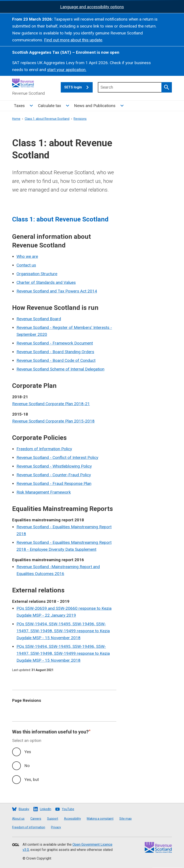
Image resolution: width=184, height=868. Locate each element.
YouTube (68, 809)
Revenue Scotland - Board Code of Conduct (56, 360)
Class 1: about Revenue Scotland (47, 119)
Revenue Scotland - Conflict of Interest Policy (57, 458)
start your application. (67, 70)
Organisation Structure (37, 274)
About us (18, 819)
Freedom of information (29, 827)
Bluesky (24, 809)
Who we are (27, 256)
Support (53, 819)
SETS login (78, 87)
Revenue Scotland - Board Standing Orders (55, 352)
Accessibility (72, 819)
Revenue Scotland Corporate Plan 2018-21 (51, 404)
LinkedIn (46, 809)
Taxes (19, 106)
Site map (126, 819)
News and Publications (95, 106)
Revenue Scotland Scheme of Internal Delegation (60, 369)
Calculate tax (49, 106)
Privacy (56, 827)
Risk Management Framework (44, 492)
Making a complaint (100, 819)
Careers (36, 819)
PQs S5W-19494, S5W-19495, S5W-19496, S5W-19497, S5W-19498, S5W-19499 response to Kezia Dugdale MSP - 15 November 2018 (63, 631)
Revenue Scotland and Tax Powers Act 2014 (57, 291)
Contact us (26, 265)
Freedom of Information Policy (44, 449)
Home (16, 119)
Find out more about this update (73, 40)
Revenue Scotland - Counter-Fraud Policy (54, 475)
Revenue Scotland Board (39, 319)
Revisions (80, 119)
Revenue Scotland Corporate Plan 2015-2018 (53, 421)
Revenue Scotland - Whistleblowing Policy (54, 466)
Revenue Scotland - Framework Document (55, 343)
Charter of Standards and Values (46, 282)
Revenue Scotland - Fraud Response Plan (54, 484)
